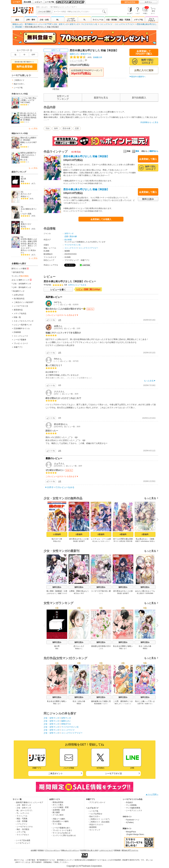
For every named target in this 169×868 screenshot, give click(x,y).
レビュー (38, 2)
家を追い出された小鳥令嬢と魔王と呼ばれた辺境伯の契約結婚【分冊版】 (28, 117)
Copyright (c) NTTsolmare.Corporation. (84, 866)
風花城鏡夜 (98, 704)
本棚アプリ (18, 347)
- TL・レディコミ (23, 813)
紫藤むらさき (26, 142)
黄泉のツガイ (26, 224)
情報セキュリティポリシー (70, 850)
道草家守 (82, 541)
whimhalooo (145, 541)
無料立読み (57, 587)
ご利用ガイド (19, 80)
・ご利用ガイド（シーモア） (99, 819)
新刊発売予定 (18, 272)
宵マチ (116, 541)
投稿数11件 (86, 57)
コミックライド (106, 24)
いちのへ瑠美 (26, 214)
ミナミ (101, 593)
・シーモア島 (93, 811)
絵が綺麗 (68, 240)
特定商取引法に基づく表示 (89, 850)
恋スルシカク (26, 194)
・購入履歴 (55, 812)
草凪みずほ (57, 541)
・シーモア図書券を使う (61, 828)
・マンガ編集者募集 (132, 808)
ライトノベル (98, 20)
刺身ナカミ (149, 704)
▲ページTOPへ (152, 794)
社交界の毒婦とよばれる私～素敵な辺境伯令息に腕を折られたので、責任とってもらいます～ (29, 244)
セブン (106, 704)
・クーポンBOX (57, 815)
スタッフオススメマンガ (24, 321)
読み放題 (27, 2)
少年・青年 (31, 20)
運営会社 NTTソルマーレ (130, 850)
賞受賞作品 (18, 310)
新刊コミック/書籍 (20, 268)
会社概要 (34, 850)
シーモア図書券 (20, 340)
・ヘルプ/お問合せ (95, 814)
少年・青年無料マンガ (22, 287)
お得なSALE (19, 295)
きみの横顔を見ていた (29, 210)
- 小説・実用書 (22, 821)
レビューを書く (77, 60)
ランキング (20, 276)
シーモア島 (49, 2)
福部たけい (75, 54)
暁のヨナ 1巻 (57, 539)
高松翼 (75, 541)
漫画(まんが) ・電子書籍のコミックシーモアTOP (32, 24)
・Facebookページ (132, 820)
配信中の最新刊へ (138, 77)
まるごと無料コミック (22, 280)
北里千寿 (140, 704)
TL (85, 20)
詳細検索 (17, 332)
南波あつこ (25, 196)
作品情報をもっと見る (149, 122)
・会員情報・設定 (58, 810)
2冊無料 (101, 534)
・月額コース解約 (58, 819)
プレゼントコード (21, 343)
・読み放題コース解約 (60, 821)
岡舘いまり (123, 648)
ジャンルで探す (45, 12)
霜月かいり (25, 250)
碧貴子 (137, 541)
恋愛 (77, 128)
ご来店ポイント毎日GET (24, 302)
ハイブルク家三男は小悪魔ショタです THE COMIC (28, 100)
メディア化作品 (20, 314)
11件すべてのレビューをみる (61, 487)
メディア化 (138, 20)
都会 (22, 181)
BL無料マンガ (19, 291)
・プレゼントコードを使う (61, 830)
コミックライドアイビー (125, 24)
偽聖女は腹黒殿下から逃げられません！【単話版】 (28, 155)
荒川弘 (23, 227)
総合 (17, 20)
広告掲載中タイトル (22, 328)
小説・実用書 (111, 20)
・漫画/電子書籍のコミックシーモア (29, 802)
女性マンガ (74, 24)
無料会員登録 (130, 2)
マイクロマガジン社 (89, 24)
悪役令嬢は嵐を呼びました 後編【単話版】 (86, 189)
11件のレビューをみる (77, 285)
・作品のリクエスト (96, 825)
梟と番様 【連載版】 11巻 (57, 591)
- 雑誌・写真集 (22, 819)
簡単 (136, 151)
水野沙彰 (122, 541)
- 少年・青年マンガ (23, 805)
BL (58, 20)
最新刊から (154, 151)
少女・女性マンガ (61, 24)
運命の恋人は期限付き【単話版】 (28, 139)
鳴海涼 (145, 648)
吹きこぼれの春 (145, 646)
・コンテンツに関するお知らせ (63, 835)
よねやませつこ (52, 593)
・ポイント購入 (57, 805)
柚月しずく (118, 704)
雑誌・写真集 (125, 20)
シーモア (16, 2)
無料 (56, 128)
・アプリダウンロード (96, 802)
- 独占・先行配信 (22, 829)
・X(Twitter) (129, 822)
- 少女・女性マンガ (23, 808)
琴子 (82, 593)
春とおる (24, 160)
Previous (45, 519)
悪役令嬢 (66, 128)
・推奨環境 (92, 827)
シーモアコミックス (71, 20)
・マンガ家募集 (130, 805)
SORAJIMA (149, 593)
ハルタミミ (128, 704)
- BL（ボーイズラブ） (24, 810)
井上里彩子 (141, 593)
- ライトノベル (22, 816)
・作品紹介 (129, 802)
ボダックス (105, 541)
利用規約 (41, 850)
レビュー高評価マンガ (23, 325)
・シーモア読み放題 (22, 840)
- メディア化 (21, 832)
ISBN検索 (117, 850)
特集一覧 (17, 317)
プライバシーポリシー (52, 850)
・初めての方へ (94, 816)
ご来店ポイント (56, 773)
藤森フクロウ (63, 593)
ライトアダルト (152, 20)
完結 (47, 128)
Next (156, 520)
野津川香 (129, 541)
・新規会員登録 (57, 802)
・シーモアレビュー (22, 843)
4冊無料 (123, 534)
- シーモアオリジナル (24, 827)
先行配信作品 (19, 299)
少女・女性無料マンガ (22, 284)
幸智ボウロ (86, 54)
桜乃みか (77, 593)
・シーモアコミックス (133, 810)
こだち (101, 648)
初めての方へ (19, 84)
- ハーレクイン (22, 824)
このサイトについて (106, 850)
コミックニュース (21, 336)
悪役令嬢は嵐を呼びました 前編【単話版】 (86, 156)
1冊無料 (79, 534)
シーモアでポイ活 (21, 306)
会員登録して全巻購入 (101, 219)
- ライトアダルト (22, 835)
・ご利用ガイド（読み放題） (99, 822)
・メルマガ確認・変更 (60, 807)
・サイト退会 (56, 824)
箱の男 (23, 179)
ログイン (148, 2)
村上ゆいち (96, 541)
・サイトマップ (94, 830)
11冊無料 (57, 534)
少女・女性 (44, 20)
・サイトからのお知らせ (61, 833)
